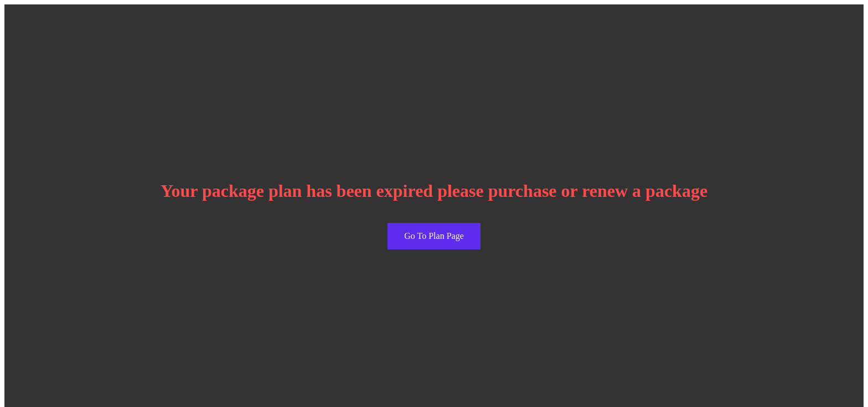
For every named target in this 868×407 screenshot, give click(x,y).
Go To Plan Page (434, 236)
